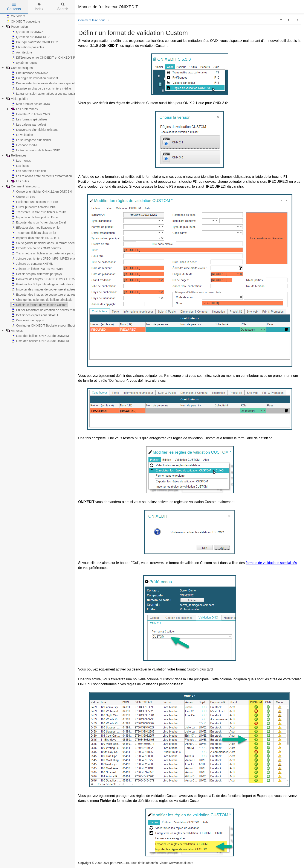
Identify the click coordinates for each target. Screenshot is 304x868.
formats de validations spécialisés (271, 563)
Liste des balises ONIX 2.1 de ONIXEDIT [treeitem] (41, 336)
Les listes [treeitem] (20, 166)
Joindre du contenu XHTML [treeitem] (32, 264)
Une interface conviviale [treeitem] (29, 73)
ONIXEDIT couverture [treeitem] (23, 21)
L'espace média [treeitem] (24, 145)
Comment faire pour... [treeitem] (23, 186)
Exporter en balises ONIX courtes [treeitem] (36, 248)
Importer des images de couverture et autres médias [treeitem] (48, 289)
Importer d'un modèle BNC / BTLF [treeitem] (36, 238)
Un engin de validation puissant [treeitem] (34, 78)
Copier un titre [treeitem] (23, 197)
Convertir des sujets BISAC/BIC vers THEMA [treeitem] (43, 279)
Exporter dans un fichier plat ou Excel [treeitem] (38, 222)
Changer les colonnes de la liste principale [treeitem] (41, 300)
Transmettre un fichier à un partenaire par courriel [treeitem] (46, 253)
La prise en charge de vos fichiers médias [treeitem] (41, 88)
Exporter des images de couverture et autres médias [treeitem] (48, 295)
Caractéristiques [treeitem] (19, 68)
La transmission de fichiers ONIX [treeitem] (35, 150)
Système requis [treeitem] (24, 63)
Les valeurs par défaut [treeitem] (28, 125)
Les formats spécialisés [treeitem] (29, 119)
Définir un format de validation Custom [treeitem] (39, 305)
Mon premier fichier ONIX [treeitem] (30, 104)
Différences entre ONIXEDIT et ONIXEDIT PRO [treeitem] (45, 58)
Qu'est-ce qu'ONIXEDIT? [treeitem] (30, 37)
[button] (281, 20)
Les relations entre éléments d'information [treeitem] (41, 176)
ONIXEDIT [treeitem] (15, 16)
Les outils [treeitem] (20, 181)
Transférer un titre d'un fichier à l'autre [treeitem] (39, 212)
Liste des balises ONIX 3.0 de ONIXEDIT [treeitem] (41, 341)
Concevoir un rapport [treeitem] (27, 320)
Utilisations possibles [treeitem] (27, 47)
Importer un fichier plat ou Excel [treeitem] (34, 217)
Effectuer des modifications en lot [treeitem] (35, 228)
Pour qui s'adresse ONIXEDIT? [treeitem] (34, 42)
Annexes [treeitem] (14, 331)
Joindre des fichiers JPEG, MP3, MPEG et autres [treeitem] (46, 258)
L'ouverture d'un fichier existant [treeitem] (34, 130)
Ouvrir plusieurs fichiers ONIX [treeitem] (33, 207)
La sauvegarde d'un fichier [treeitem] (31, 140)
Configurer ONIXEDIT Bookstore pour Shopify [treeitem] (44, 325)
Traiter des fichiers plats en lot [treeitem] (33, 233)
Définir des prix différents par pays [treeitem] (36, 274)
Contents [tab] (14, 7)
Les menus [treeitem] (21, 161)
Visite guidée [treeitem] (17, 99)
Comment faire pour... (93, 20)
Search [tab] (63, 7)
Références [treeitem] (16, 155)
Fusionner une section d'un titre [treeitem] (34, 202)
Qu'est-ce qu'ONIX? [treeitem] (27, 32)
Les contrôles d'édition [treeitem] (28, 171)
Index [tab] (39, 7)
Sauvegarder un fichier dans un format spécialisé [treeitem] (46, 243)
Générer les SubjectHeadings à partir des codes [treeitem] (45, 284)
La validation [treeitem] (22, 135)
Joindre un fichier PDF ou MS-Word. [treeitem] (37, 269)
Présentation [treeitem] (17, 27)
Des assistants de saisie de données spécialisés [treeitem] (46, 83)
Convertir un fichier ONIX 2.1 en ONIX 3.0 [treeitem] (41, 192)
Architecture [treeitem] (21, 52)
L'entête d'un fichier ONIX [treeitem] (30, 114)
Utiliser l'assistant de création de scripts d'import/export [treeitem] (50, 310)
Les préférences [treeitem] (24, 109)
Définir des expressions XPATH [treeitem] (34, 315)
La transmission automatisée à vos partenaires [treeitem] (44, 94)
